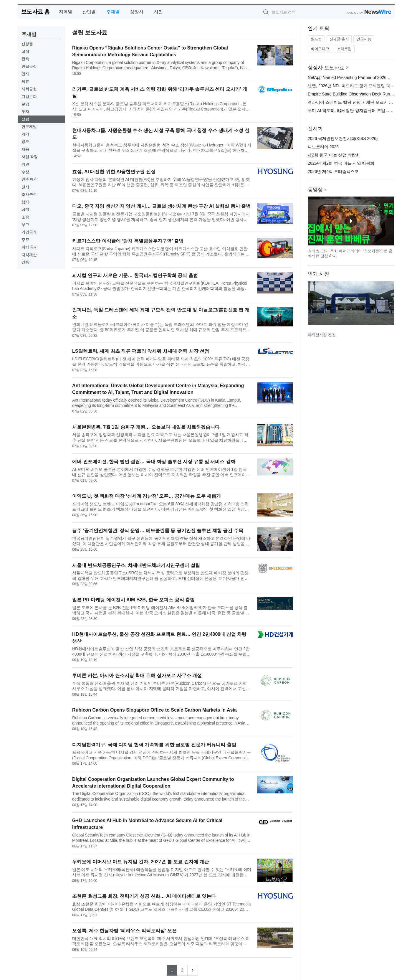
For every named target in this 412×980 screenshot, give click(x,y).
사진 (158, 12)
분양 (25, 104)
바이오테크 (320, 49)
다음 (390, 305)
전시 (25, 187)
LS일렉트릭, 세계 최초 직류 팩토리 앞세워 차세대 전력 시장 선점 (141, 351)
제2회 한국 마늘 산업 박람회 (334, 155)
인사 (25, 74)
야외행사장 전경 (322, 335)
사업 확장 (30, 157)
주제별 (113, 12)
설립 (25, 119)
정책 (25, 209)
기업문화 (29, 96)
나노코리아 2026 (323, 147)
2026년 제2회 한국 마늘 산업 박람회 (341, 163)
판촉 (25, 59)
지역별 (66, 12)
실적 (25, 51)
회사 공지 (30, 247)
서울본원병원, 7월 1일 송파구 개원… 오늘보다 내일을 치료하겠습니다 (146, 427)
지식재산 (29, 255)
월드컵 (316, 39)
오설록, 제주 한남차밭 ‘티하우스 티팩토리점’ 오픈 (124, 931)
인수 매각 (30, 179)
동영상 (315, 190)
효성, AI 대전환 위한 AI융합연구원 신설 (114, 172)
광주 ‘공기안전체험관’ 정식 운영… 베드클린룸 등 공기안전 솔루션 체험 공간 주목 (158, 531)
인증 (25, 262)
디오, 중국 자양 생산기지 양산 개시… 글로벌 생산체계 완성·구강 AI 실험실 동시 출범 (161, 206)
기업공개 (29, 232)
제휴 (25, 81)
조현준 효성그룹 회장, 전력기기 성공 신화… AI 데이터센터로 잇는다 (144, 896)
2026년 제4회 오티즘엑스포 (333, 171)
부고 (25, 225)
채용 (25, 149)
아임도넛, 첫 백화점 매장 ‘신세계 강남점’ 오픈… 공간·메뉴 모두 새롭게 (147, 496)
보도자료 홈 (35, 12)
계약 (25, 134)
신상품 (27, 44)
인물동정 (29, 66)
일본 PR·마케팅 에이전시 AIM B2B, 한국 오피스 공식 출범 (133, 600)
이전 (312, 305)
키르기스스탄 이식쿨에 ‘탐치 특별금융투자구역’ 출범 (128, 241)
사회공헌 (29, 89)
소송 (25, 217)
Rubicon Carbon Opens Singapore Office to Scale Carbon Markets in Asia (154, 710)
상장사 (137, 12)
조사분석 (29, 194)
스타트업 (344, 49)
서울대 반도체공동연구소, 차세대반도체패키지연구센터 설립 (136, 565)
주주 (25, 240)
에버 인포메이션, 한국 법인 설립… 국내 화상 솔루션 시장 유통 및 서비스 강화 (154, 462)
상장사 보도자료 (326, 68)
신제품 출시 (339, 39)
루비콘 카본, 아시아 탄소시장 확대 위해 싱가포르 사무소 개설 (137, 675)
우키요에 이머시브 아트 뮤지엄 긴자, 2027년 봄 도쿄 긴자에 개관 (140, 862)
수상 (25, 172)
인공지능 (364, 39)
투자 (25, 112)
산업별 (89, 12)
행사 (25, 202)
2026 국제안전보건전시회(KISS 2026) (343, 138)
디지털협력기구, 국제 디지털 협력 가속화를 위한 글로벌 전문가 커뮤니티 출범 (154, 745)
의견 (25, 164)
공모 (25, 142)
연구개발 (29, 127)
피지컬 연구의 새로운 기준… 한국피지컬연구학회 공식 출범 (135, 275)
